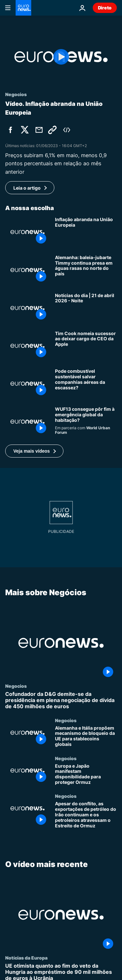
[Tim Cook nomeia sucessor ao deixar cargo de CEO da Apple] (86, 346)
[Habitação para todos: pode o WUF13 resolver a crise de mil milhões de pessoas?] (86, 422)
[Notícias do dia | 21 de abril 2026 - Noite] (86, 308)
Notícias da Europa (26, 958)
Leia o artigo (27, 188)
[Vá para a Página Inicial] (23, 8)
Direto (105, 8)
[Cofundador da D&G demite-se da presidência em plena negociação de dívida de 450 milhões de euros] (61, 700)
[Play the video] (61, 57)
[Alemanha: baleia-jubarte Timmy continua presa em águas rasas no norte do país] (86, 270)
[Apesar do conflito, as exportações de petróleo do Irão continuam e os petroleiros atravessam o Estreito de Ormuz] (86, 815)
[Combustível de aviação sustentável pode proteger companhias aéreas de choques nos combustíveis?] (86, 384)
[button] (34, 451)
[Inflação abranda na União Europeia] (86, 232)
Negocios (16, 686)
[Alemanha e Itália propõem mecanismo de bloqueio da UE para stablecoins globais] (86, 737)
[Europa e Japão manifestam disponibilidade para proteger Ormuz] (86, 775)
